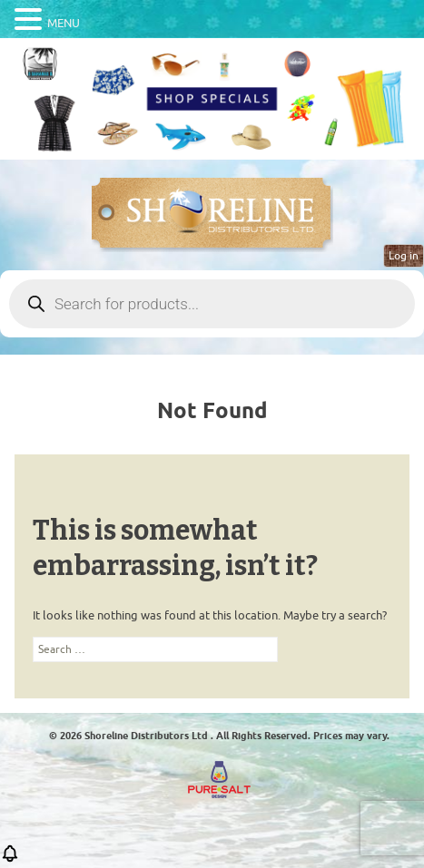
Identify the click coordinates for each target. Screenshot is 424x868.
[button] (10, 859)
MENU (64, 23)
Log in (404, 256)
